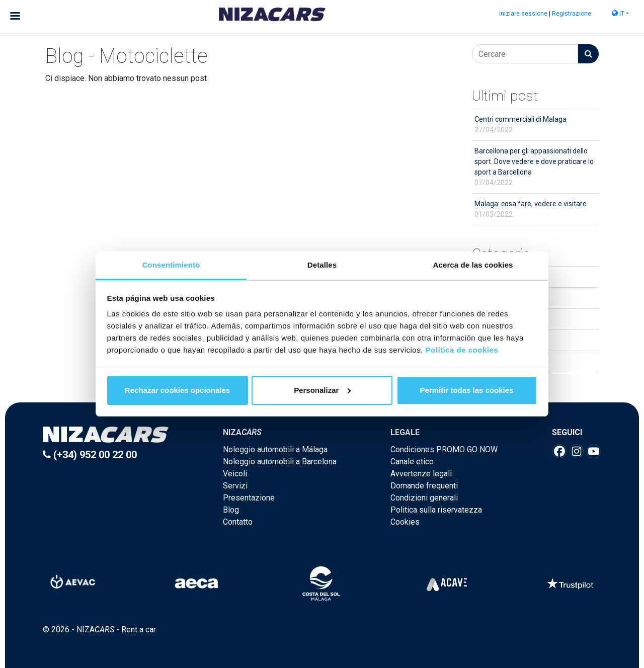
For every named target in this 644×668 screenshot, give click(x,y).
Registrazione (572, 14)
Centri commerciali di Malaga (520, 124)
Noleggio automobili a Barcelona (280, 462)
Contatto (238, 522)
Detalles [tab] (322, 265)
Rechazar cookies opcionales (177, 390)
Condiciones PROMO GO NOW (444, 449)
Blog (231, 510)
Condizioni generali (424, 498)
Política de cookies (462, 350)
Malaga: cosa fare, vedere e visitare (531, 209)
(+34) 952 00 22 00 (90, 455)
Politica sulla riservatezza (436, 510)
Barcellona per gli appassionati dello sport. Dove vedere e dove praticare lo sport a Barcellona (534, 167)
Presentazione (249, 498)
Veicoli (235, 474)
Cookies (405, 522)
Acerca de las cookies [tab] (473, 265)
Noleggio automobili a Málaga (275, 449)
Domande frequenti (424, 486)
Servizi (235, 486)
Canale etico (412, 462)
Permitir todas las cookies (467, 390)
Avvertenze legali (421, 474)
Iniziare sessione (523, 14)
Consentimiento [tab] (171, 265)
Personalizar (322, 390)
